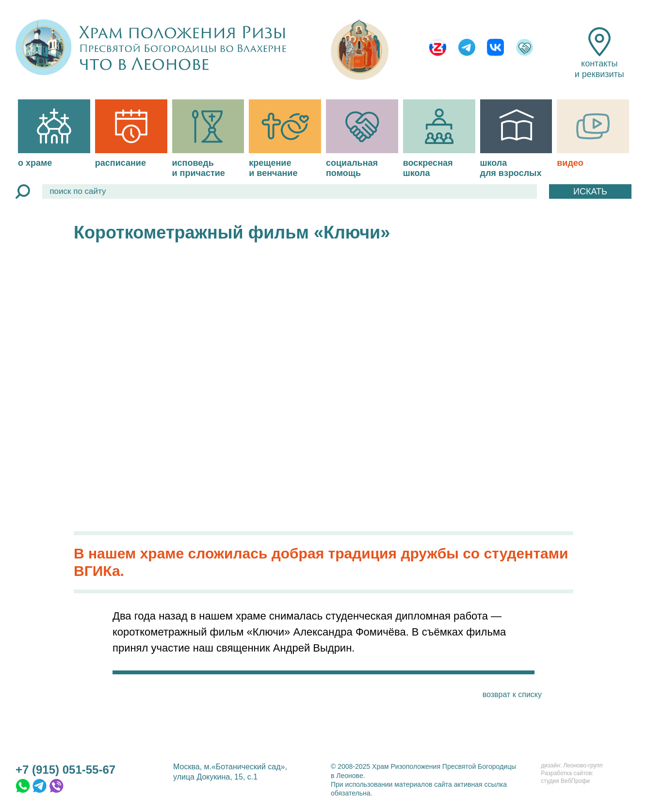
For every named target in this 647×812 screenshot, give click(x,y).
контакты (599, 53)
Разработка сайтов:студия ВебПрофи (567, 777)
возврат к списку (512, 694)
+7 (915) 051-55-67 (65, 770)
